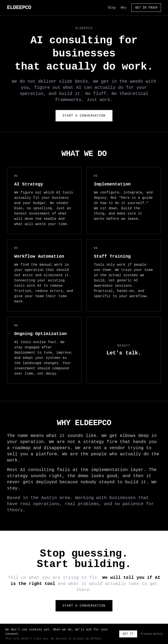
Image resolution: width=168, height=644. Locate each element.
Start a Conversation (84, 116)
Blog (112, 8)
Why (123, 8)
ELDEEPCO (19, 8)
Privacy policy (152, 634)
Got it (128, 634)
